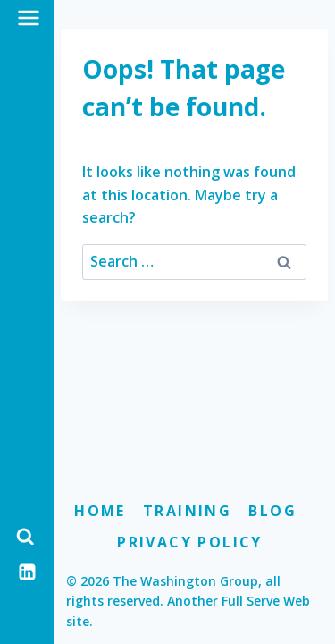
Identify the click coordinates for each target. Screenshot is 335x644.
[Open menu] (29, 17)
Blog (272, 511)
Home (100, 511)
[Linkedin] (28, 572)
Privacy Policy (190, 542)
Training (187, 511)
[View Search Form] (25, 537)
